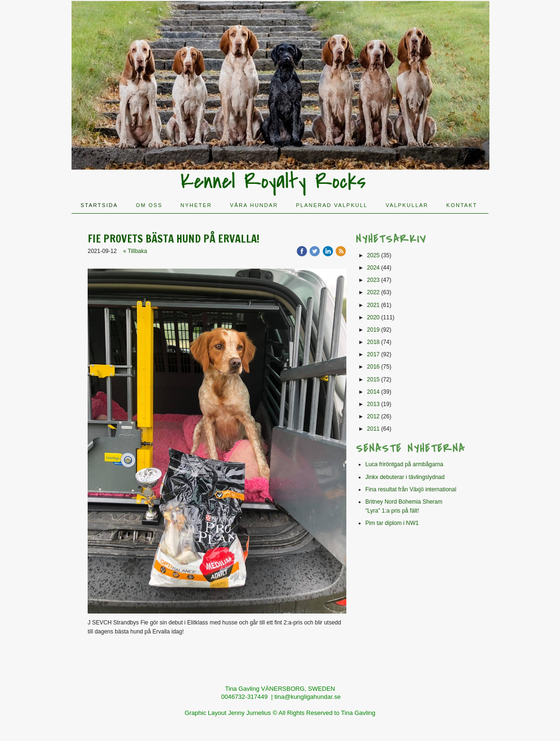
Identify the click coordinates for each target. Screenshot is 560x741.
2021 (374, 305)
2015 (374, 380)
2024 (374, 268)
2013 (374, 404)
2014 (374, 392)
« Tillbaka (135, 251)
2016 (374, 367)
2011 (374, 429)
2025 (374, 255)
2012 (374, 416)
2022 (374, 292)
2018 (374, 342)
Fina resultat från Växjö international (411, 489)
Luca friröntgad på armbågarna (404, 464)
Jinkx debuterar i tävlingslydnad (405, 477)
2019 (374, 330)
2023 (374, 280)
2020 (374, 317)
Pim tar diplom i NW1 (392, 523)
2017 (374, 354)
